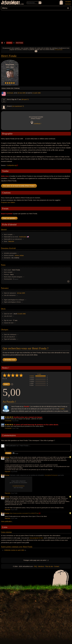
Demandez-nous (10, 360)
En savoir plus (59, 50)
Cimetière (9, 43)
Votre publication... (7, 521)
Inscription (68, 2)
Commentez (8, 421)
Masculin (11, 241)
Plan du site (49, 566)
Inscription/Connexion (51, 475)
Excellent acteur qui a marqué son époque (28, 417)
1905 (24, 93)
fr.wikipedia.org (12, 165)
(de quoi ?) (25, 99)
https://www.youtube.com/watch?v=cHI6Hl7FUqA (24, 513)
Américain (10, 93)
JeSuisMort (10, 3)
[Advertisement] (36, 26)
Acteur (17, 255)
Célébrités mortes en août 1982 (14, 550)
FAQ (35, 566)
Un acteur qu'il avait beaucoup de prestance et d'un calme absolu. (36, 425)
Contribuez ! (37, 124)
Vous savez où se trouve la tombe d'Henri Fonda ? (19, 186)
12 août (35, 93)
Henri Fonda (19, 43)
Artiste (22, 255)
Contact (57, 566)
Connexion (68, 4)
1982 (39, 93)
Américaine (23, 237)
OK (36, 51)
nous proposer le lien (36, 538)
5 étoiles (32, 376)
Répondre (8, 472)
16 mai (20, 93)
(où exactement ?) (18, 106)
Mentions (41, 566)
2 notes (39, 374)
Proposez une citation (8, 202)
